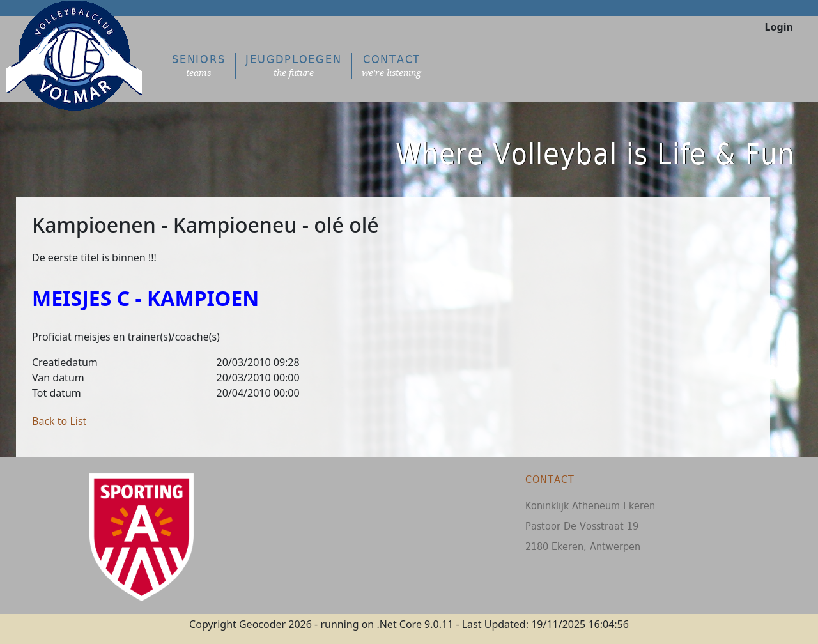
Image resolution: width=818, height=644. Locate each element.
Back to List (59, 421)
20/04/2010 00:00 (258, 393)
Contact (391, 65)
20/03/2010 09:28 (258, 362)
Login (779, 27)
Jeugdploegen (293, 65)
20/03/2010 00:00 (258, 378)
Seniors (198, 65)
